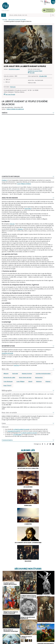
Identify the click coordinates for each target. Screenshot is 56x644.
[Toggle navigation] (4, 15)
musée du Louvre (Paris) (35, 71)
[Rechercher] (30, 15)
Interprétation (8, 346)
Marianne (39, 382)
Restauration (39, 378)
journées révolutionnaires (43, 374)
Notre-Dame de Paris (25, 378)
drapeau (48, 382)
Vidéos (5, 113)
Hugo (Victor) (7, 386)
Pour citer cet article (9, 413)
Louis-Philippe (20, 382)
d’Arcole (12, 224)
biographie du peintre (14, 431)
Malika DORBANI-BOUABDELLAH (15, 109)
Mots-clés (5, 369)
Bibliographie (7, 391)
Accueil (5, 20)
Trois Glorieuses (8, 382)
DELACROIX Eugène (14, 69)
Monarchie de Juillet (9, 378)
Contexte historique (11, 176)
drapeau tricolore (27, 374)
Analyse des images (10, 198)
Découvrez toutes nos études (17, 20)
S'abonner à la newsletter (50, 10)
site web (32, 73)
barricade (15, 374)
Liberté (30, 382)
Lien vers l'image (10, 95)
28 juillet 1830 (43, 76)
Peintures (13, 87)
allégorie (6, 374)
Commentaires (7, 440)
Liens (4, 423)
